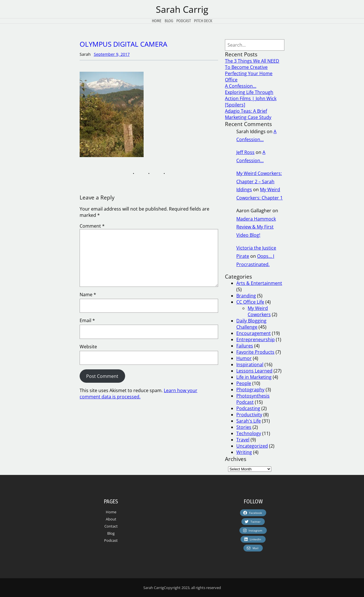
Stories (244, 427)
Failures (245, 346)
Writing (244, 452)
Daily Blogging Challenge (251, 324)
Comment (92, 226)
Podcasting (248, 408)
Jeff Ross (245, 152)
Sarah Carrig (182, 9)
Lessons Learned (254, 371)
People (244, 383)
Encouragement (254, 333)
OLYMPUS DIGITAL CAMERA (123, 44)
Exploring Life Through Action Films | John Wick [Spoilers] (251, 98)
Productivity (249, 415)
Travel (243, 440)
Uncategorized (252, 446)
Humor (244, 358)
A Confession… (241, 86)
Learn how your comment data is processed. (138, 394)
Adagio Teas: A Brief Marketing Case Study (248, 114)
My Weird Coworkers (259, 311)
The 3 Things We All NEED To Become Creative (252, 64)
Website (88, 347)
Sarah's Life (249, 421)
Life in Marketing (254, 377)
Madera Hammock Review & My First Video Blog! (256, 227)
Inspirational (250, 365)
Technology (249, 433)
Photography (250, 390)
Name (88, 295)
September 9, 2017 (112, 54)
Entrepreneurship (256, 339)
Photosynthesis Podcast (253, 399)
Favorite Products (255, 352)
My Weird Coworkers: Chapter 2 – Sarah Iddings (259, 182)
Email (87, 320)
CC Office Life (250, 302)
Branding (246, 296)
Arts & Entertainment (259, 283)
